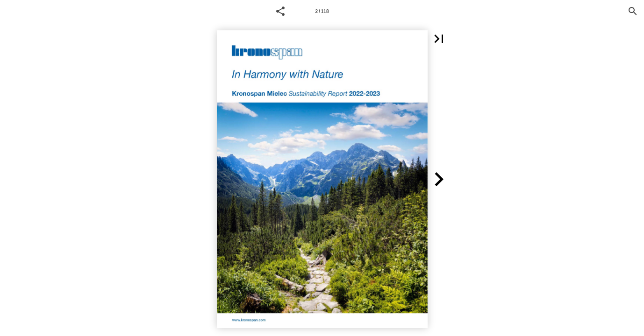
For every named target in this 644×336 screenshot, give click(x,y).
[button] (280, 11)
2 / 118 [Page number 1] (322, 11)
